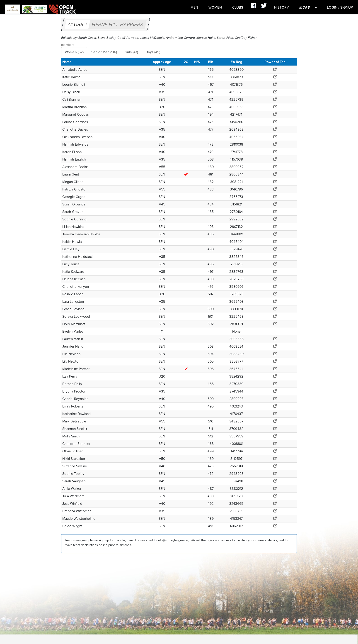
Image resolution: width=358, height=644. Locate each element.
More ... (308, 7)
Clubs (238, 7)
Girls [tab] (131, 52)
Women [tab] (74, 52)
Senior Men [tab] (104, 52)
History (282, 7)
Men (194, 7)
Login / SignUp (340, 7)
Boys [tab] (153, 52)
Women (215, 7)
